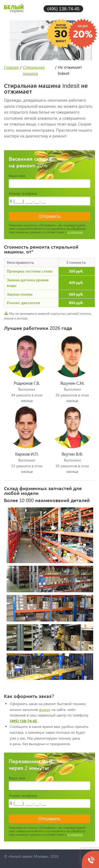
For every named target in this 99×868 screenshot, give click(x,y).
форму (45, 709)
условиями (75, 232)
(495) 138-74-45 (63, 9)
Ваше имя (17, 176)
